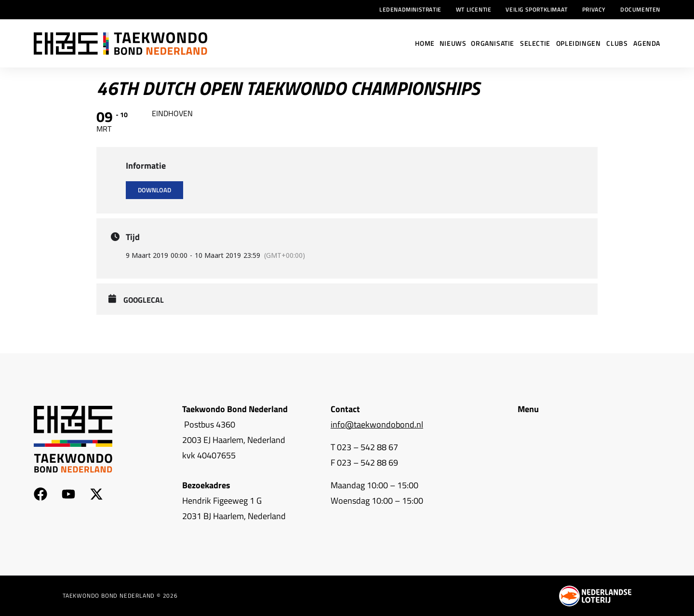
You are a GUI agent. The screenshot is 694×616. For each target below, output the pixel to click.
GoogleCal (144, 300)
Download (154, 190)
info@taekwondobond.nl (377, 424)
